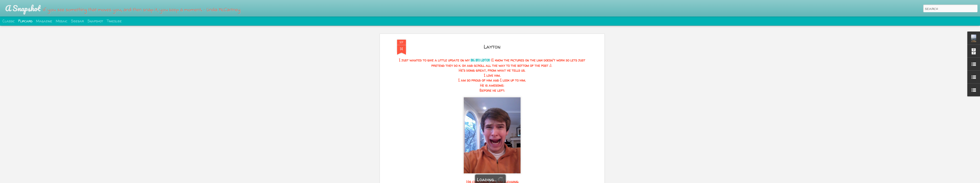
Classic (9, 21)
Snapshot (95, 21)
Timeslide (114, 21)
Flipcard (25, 21)
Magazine (44, 21)
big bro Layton (480, 60)
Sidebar (77, 21)
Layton (492, 47)
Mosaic (62, 21)
